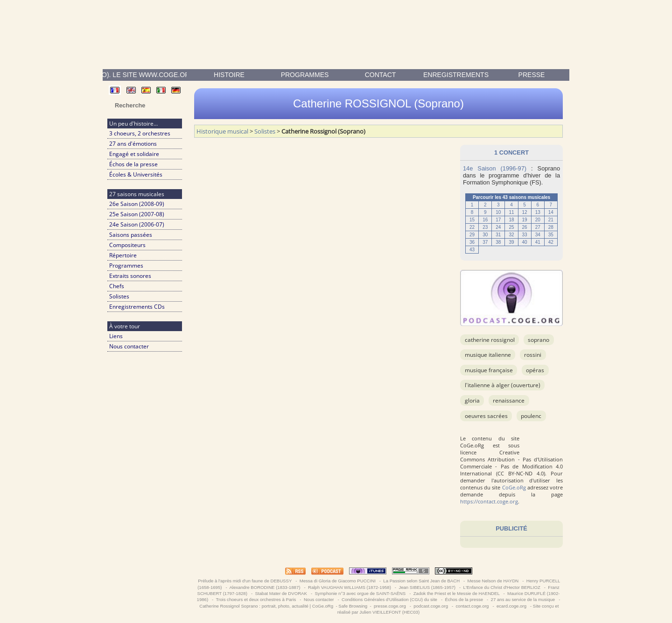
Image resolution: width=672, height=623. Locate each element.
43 (472, 250)
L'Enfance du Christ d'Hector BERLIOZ (502, 587)
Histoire (229, 75)
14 (551, 212)
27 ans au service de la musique (523, 599)
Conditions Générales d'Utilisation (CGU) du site (389, 599)
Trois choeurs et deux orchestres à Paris (256, 599)
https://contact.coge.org (489, 501)
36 (472, 242)
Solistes (119, 296)
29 (472, 235)
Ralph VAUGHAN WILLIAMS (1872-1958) (349, 587)
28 (551, 227)
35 (551, 235)
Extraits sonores (130, 276)
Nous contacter (129, 346)
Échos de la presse (133, 164)
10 (498, 212)
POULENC (531, 416)
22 (472, 227)
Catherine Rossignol (490, 340)
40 (525, 242)
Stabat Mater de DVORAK (281, 593)
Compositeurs (127, 245)
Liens (116, 336)
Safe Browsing (353, 606)
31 (498, 235)
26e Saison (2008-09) (137, 204)
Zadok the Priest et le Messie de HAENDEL (456, 593)
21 (551, 220)
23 (485, 227)
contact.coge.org (472, 606)
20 (538, 220)
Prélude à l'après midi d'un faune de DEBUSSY (245, 581)
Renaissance (509, 400)
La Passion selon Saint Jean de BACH (422, 581)
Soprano (539, 340)
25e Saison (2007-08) (137, 214)
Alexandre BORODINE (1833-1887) (265, 587)
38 (498, 242)
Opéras (535, 370)
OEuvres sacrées (486, 416)
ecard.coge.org (511, 606)
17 (498, 220)
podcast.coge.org (431, 606)
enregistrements (456, 75)
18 (511, 220)
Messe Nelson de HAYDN (493, 581)
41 (538, 242)
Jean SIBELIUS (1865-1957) (427, 587)
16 (485, 220)
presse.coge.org (390, 606)
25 (511, 227)
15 (472, 220)
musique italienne (488, 355)
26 (525, 227)
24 (498, 227)
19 (525, 220)
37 (485, 242)
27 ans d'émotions (133, 144)
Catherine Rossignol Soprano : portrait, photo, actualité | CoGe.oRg (266, 606)
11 (511, 212)
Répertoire (123, 255)
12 (525, 212)
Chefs (117, 286)
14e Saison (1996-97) (495, 168)
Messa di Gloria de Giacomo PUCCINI (337, 581)
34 (538, 235)
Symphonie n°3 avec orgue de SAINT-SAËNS (360, 593)
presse (532, 75)
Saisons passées (131, 235)
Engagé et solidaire (134, 154)
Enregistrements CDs (137, 307)
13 (538, 212)
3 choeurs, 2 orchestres (140, 133)
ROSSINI (533, 355)
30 (485, 235)
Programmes (305, 75)
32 (511, 235)
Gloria (472, 400)
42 (551, 242)
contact (381, 75)
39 (511, 242)
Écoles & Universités (136, 174)
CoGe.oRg (514, 487)
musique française (489, 370)
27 (538, 227)
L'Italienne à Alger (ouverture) (503, 385)
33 (525, 235)
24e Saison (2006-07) (137, 224)
